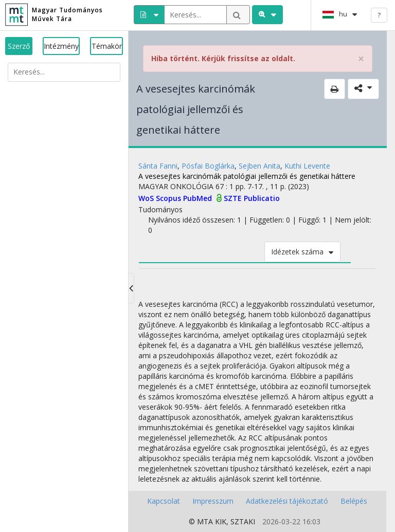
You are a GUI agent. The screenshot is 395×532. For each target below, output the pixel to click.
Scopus (169, 198)
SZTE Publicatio (252, 198)
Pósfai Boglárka (208, 166)
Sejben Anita (259, 166)
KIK (221, 521)
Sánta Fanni (158, 166)
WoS (147, 198)
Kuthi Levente (307, 166)
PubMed (199, 198)
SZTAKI (243, 521)
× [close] (361, 59)
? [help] (379, 15)
